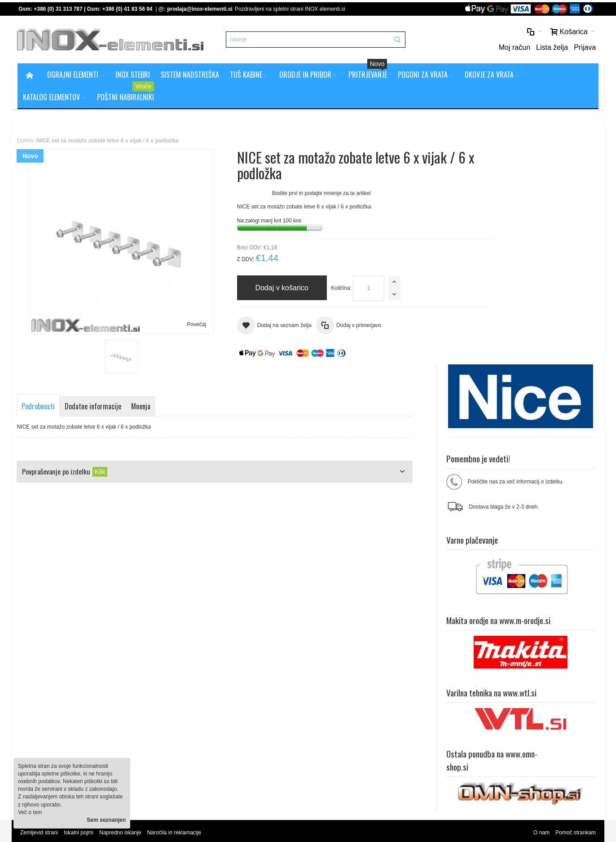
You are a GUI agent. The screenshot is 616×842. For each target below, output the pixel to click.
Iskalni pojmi (79, 638)
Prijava (584, 48)
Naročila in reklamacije (175, 638)
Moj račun (514, 48)
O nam (541, 638)
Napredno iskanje (121, 638)
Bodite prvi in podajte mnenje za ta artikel (300, 194)
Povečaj (186, 325)
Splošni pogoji (197, 683)
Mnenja (142, 408)
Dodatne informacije (94, 408)
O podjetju (192, 699)
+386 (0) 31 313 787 (59, 9)
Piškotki (189, 691)
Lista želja (551, 48)
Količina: (319, 289)
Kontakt (189, 707)
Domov (26, 142)
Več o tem (30, 812)
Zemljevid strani (40, 638)
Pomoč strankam (575, 638)
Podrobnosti (40, 408)
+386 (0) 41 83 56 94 (128, 9)
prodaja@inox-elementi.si (201, 9)
